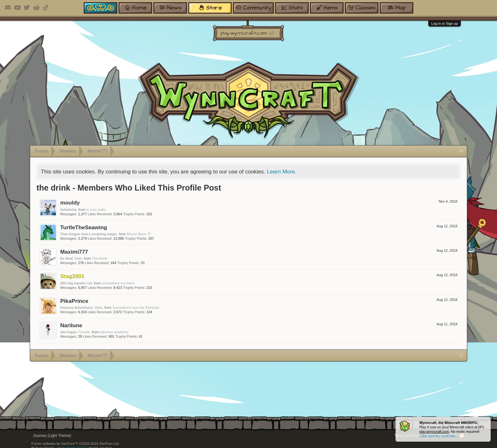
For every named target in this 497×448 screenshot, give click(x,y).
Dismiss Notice (486, 421)
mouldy (70, 203)
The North (100, 258)
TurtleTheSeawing (84, 227)
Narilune (71, 325)
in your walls (96, 210)
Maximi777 (74, 252)
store (210, 8)
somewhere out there (118, 283)
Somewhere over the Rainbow (136, 308)
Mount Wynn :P (139, 234)
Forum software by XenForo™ (75, 444)
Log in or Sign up (445, 23)
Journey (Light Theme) (52, 436)
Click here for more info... (439, 436)
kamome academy (114, 332)
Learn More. (282, 172)
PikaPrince (74, 301)
